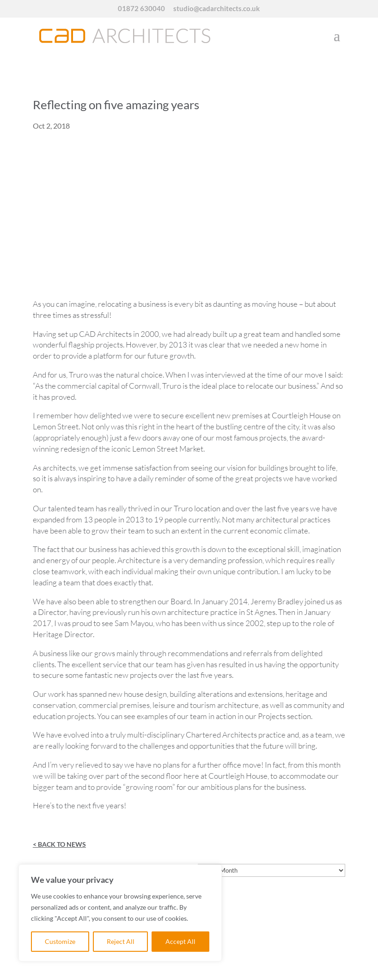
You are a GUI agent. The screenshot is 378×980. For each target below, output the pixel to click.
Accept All (180, 941)
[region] (120, 913)
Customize (60, 941)
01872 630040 (141, 9)
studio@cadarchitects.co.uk (216, 9)
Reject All (121, 941)
